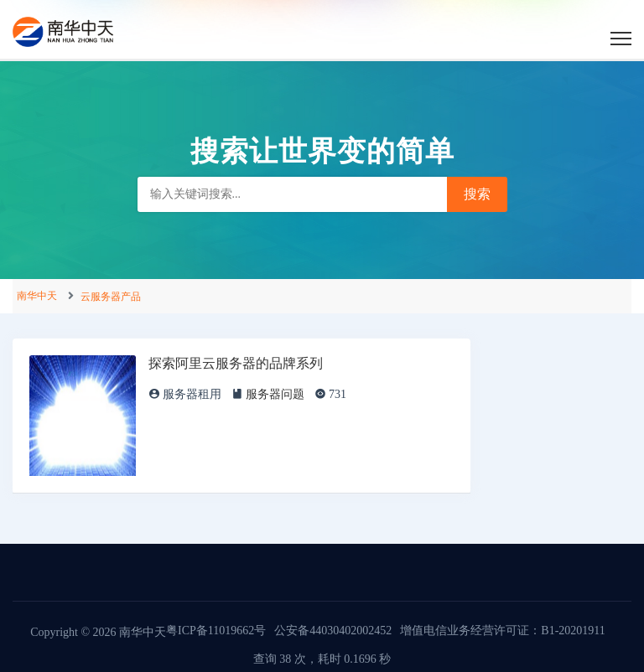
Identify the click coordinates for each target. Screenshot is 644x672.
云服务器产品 (111, 297)
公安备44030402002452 (333, 631)
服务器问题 (275, 394)
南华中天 (37, 296)
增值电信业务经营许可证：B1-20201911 (502, 631)
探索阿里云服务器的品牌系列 (236, 363)
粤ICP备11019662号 (216, 631)
